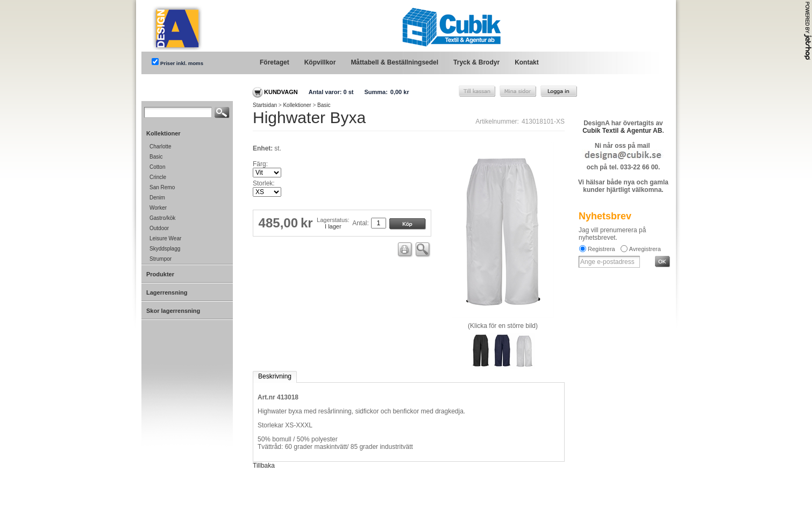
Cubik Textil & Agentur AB (622, 131)
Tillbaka (264, 466)
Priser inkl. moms (182, 63)
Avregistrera (645, 249)
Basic (324, 105)
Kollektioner (297, 105)
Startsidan (265, 105)
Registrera (601, 249)
